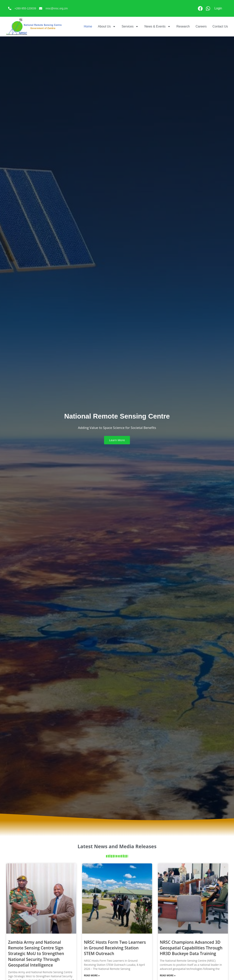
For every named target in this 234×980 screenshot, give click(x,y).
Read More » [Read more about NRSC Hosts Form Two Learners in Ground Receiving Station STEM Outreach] (92, 975)
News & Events (157, 27)
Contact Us (220, 26)
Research (183, 26)
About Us (107, 27)
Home (88, 26)
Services (130, 27)
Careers (201, 26)
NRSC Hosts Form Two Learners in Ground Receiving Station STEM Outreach (115, 948)
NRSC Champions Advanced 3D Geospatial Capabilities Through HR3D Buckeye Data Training (191, 948)
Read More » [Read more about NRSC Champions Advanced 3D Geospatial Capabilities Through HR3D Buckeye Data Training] (168, 975)
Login (218, 8)
